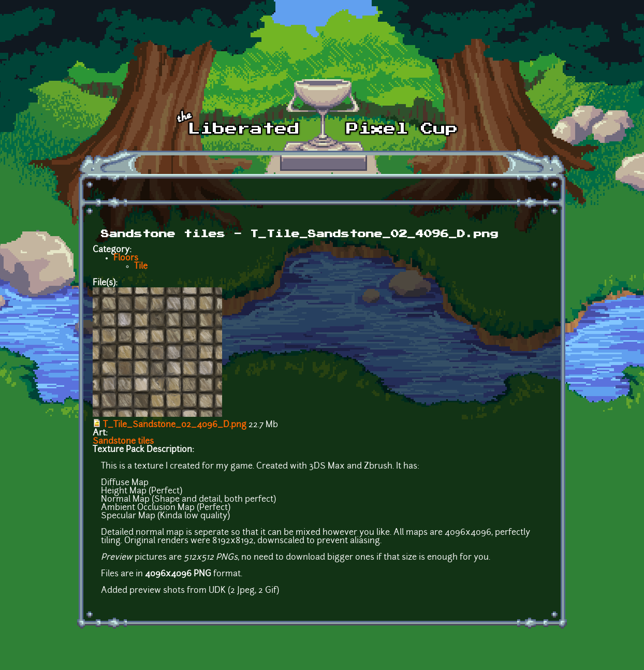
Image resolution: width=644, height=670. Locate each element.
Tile (141, 267)
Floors (126, 258)
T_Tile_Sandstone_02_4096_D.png (175, 425)
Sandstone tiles (123, 442)
